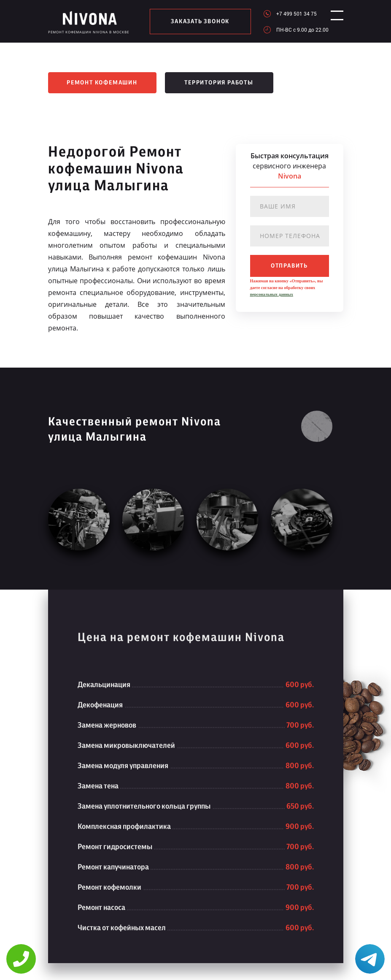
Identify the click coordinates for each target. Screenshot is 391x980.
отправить (289, 266)
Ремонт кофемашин (102, 83)
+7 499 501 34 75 (290, 14)
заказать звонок (197, 22)
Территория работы (219, 83)
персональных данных (272, 294)
